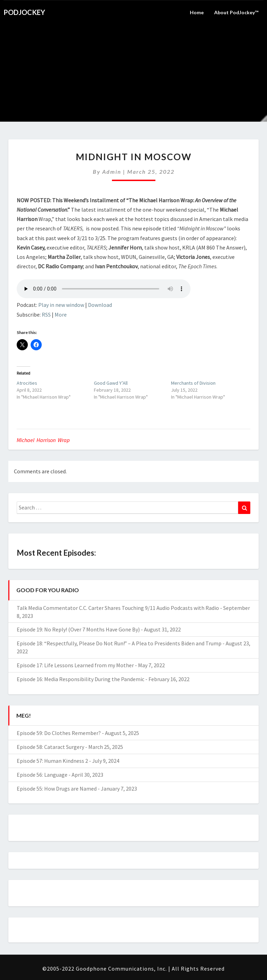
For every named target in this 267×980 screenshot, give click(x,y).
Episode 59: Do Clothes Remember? (59, 733)
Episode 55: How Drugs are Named (57, 789)
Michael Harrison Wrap (43, 440)
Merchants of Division (193, 383)
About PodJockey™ (236, 12)
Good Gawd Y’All (111, 383)
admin (112, 171)
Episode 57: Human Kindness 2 (52, 761)
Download (100, 305)
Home (197, 12)
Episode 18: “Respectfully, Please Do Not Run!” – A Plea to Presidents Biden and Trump (119, 643)
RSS (46, 315)
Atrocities (27, 383)
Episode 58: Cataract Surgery (50, 747)
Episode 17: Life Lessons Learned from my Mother (75, 665)
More (61, 315)
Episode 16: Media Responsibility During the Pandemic (80, 679)
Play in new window (61, 305)
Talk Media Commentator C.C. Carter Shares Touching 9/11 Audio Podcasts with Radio (118, 608)
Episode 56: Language (42, 775)
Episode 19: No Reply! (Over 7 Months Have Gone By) (78, 629)
